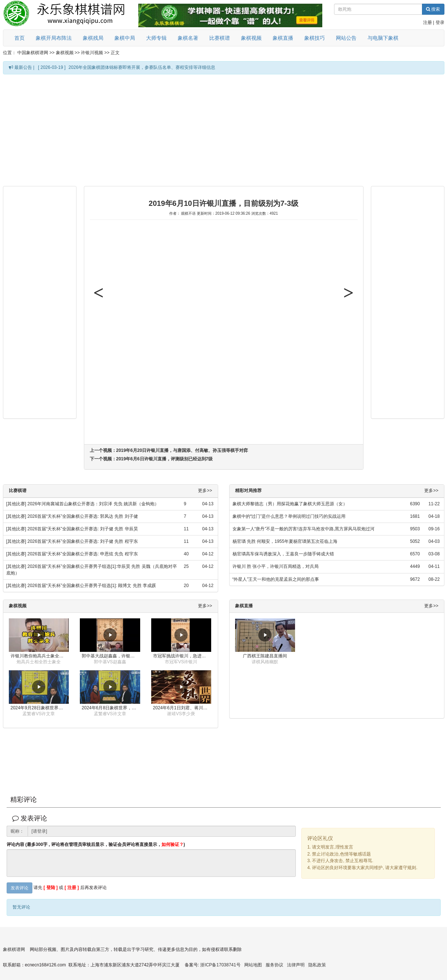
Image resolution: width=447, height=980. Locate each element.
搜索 (433, 9)
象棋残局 (93, 38)
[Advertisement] (201, 130)
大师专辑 (156, 38)
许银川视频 (92, 53)
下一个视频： (151, 459)
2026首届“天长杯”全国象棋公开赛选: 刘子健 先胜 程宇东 (83, 541)
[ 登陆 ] (51, 888)
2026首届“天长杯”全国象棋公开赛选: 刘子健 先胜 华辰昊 (83, 529)
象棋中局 (125, 38)
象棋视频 (251, 38)
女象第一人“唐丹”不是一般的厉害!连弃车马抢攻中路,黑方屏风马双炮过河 (304, 529)
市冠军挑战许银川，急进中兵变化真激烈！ (182, 656)
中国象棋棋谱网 (33, 53)
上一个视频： (169, 450)
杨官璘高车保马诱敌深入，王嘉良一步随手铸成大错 (283, 554)
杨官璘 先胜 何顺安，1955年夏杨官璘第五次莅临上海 (285, 541)
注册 (428, 22)
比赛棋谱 (220, 38)
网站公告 (346, 38)
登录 (440, 22)
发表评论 (19, 888)
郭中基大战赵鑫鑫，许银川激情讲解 (111, 656)
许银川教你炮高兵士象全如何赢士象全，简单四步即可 (40, 656)
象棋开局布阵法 (54, 38)
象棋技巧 (315, 38)
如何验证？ (173, 844)
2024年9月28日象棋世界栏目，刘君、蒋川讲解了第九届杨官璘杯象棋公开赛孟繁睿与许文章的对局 (40, 708)
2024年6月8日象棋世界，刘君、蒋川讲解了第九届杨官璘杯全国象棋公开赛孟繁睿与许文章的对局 (111, 708)
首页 (19, 38)
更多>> (205, 491)
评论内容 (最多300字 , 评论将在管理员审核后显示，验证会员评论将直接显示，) (96, 845)
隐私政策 (317, 965)
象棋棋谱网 (14, 949)
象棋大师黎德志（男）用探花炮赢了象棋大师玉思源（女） (290, 504)
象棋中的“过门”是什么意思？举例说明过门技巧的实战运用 (289, 516)
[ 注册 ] (72, 888)
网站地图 (253, 965)
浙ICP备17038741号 (220, 965)
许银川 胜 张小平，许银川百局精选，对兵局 (276, 566)
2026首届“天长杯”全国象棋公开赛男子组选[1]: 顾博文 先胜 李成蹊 (92, 586)
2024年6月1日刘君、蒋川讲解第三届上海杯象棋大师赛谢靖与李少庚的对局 (182, 708)
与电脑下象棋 (383, 38)
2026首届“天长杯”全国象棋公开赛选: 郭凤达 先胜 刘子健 (83, 516)
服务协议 (274, 965)
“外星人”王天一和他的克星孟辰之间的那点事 (276, 579)
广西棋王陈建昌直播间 (265, 656)
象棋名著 (188, 38)
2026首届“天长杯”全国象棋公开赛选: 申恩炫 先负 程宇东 (83, 554)
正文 (115, 53)
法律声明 (296, 965)
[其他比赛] (16, 504)
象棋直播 (283, 38)
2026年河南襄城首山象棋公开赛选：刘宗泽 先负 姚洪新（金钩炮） (93, 504)
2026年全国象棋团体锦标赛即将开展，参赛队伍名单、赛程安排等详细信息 (142, 67)
